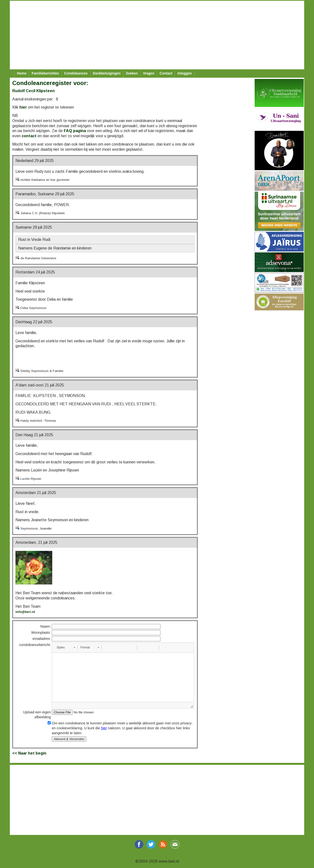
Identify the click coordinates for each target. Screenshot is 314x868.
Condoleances (76, 73)
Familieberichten (45, 73)
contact (29, 136)
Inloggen (184, 73)
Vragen (149, 73)
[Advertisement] (157, 35)
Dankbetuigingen (107, 73)
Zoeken (132, 73)
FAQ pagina (75, 131)
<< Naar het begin (29, 753)
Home (22, 73)
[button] (66, 647)
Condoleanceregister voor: (50, 83)
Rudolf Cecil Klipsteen (33, 91)
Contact (166, 73)
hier (23, 107)
